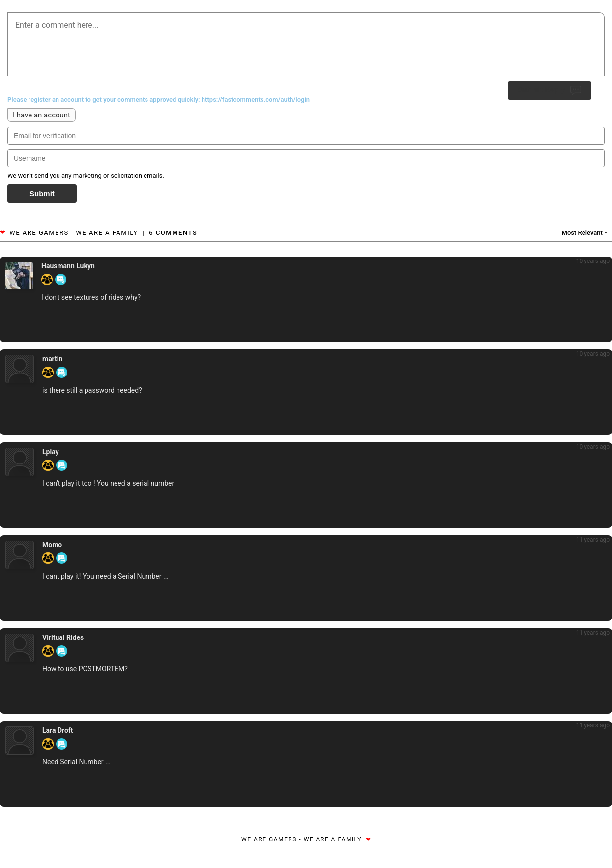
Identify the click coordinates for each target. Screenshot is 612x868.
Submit (42, 193)
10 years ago (593, 261)
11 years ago (593, 540)
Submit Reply (550, 90)
